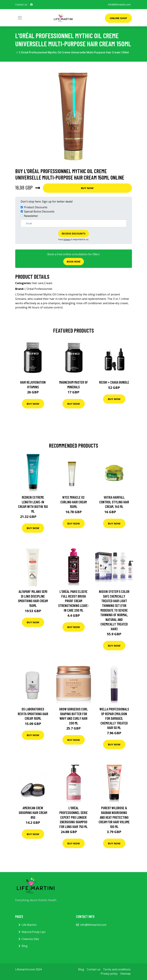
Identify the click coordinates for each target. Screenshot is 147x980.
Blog (25, 946)
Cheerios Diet (30, 939)
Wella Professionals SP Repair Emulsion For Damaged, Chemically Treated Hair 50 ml (114, 718)
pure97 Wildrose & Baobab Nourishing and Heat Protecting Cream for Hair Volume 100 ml (114, 817)
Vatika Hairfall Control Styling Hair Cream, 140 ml (114, 502)
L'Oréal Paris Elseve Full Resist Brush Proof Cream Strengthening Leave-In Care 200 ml (74, 601)
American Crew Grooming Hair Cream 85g (33, 812)
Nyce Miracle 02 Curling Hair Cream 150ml (74, 502)
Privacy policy (109, 974)
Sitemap (125, 974)
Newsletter (31, 216)
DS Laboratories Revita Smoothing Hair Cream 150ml (33, 714)
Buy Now (87, 188)
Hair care (38, 283)
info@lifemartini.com (119, 4)
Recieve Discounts (74, 234)
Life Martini (29, 925)
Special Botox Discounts (39, 211)
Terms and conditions (117, 969)
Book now (74, 262)
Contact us (94, 969)
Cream (48, 283)
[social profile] (31, 5)
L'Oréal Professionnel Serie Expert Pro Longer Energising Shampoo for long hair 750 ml (73, 817)
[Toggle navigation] (20, 18)
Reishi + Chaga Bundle (114, 382)
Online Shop (118, 18)
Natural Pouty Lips (34, 932)
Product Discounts (36, 207)
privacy (67, 239)
